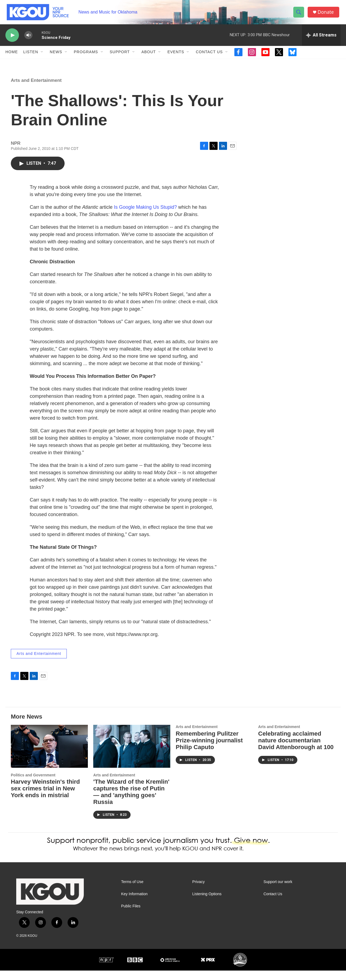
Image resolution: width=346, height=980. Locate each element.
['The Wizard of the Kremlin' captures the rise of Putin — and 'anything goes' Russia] (132, 756)
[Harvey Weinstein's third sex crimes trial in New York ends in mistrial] (49, 756)
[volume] (28, 39)
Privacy (198, 891)
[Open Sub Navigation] (42, 56)
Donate (327, 14)
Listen (31, 56)
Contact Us (209, 56)
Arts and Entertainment (36, 90)
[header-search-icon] (300, 14)
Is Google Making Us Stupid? (145, 217)
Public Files (131, 916)
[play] (12, 39)
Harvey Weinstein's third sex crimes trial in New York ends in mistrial (45, 798)
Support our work (278, 891)
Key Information (134, 903)
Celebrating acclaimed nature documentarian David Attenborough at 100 (296, 750)
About (149, 56)
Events (176, 56)
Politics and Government (33, 784)
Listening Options (207, 903)
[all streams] (321, 39)
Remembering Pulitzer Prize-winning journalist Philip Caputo (209, 750)
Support (120, 56)
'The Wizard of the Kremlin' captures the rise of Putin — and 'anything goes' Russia (131, 801)
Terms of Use (132, 891)
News (56, 56)
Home (12, 56)
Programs (86, 56)
